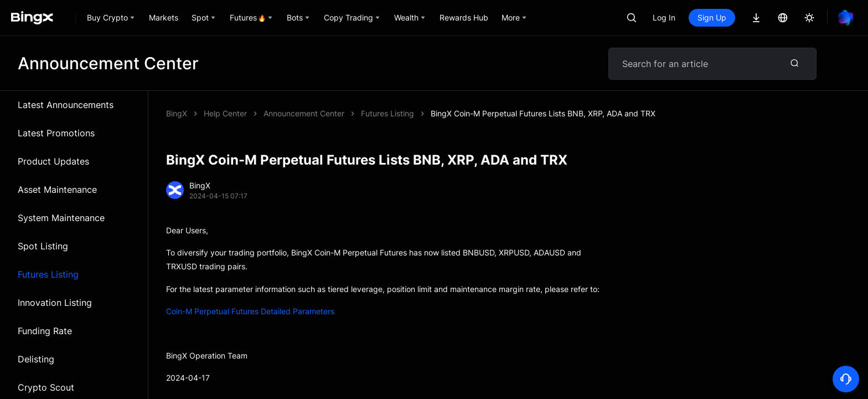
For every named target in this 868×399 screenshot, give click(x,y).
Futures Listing (48, 274)
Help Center (225, 113)
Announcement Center (304, 113)
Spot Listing (43, 246)
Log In (664, 17)
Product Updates (53, 161)
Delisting (36, 359)
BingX (177, 113)
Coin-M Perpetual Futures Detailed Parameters (250, 311)
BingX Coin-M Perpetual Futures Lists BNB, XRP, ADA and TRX (543, 113)
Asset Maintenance (57, 190)
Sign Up (712, 17)
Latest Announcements (66, 105)
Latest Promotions (56, 133)
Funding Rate (45, 331)
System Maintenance (61, 218)
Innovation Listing (55, 303)
